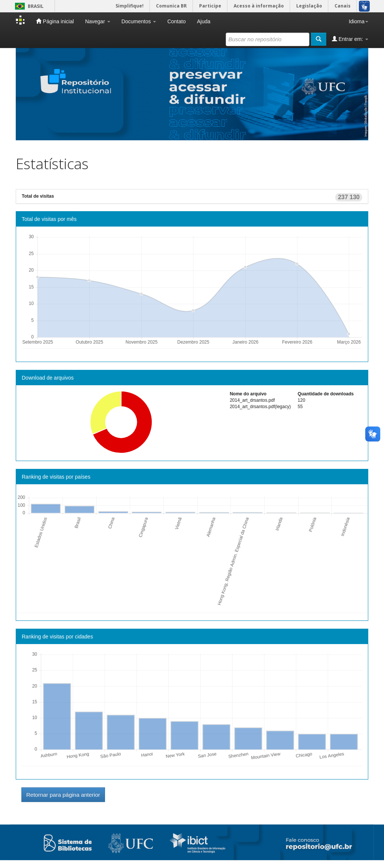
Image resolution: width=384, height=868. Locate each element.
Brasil (28, 6)
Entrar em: (350, 39)
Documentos (139, 21)
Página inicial (55, 21)
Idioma (358, 21)
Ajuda (204, 21)
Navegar (98, 21)
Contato (176, 21)
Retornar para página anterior (63, 795)
